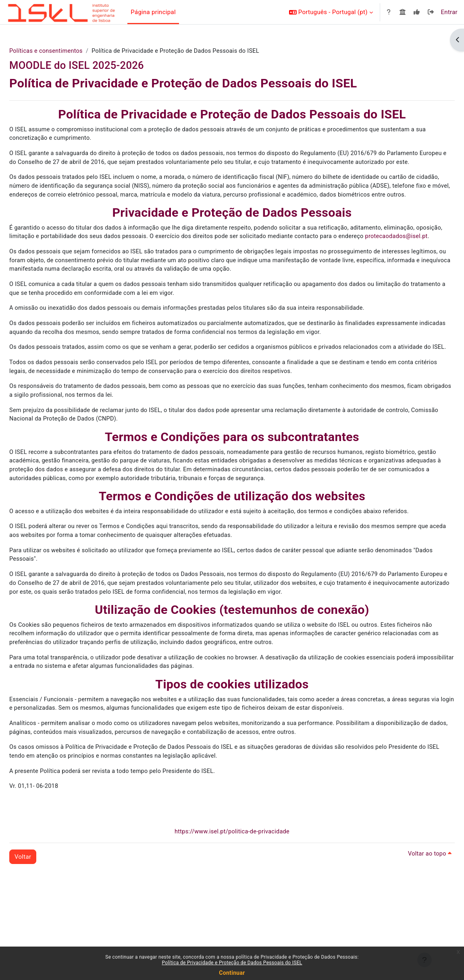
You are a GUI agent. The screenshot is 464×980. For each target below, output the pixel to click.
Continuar (232, 973)
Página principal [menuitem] (153, 12)
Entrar (449, 12)
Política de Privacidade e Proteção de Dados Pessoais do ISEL (232, 963)
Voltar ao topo (410, 934)
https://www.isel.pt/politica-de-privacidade (232, 912)
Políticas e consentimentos (67, 51)
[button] (331, 12)
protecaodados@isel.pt (88, 267)
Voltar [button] (42, 937)
